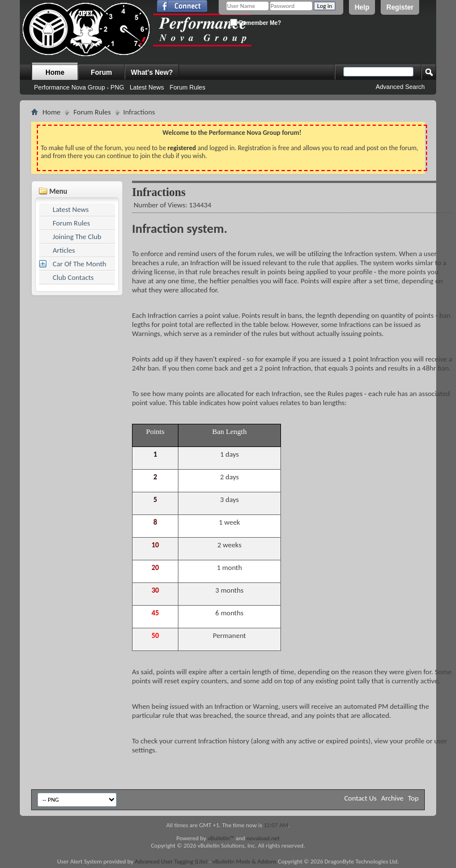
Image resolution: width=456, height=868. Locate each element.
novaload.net (263, 838)
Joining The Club (77, 237)
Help (362, 7)
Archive (392, 798)
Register (400, 7)
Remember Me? (255, 22)
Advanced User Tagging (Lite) (171, 861)
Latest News (147, 87)
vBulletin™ (221, 838)
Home (55, 73)
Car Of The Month (80, 264)
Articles (64, 250)
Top (413, 798)
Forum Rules (187, 87)
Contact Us (361, 798)
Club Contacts (73, 277)
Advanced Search (400, 87)
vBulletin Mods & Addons (244, 861)
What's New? (152, 73)
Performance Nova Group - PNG (79, 87)
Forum (101, 73)
